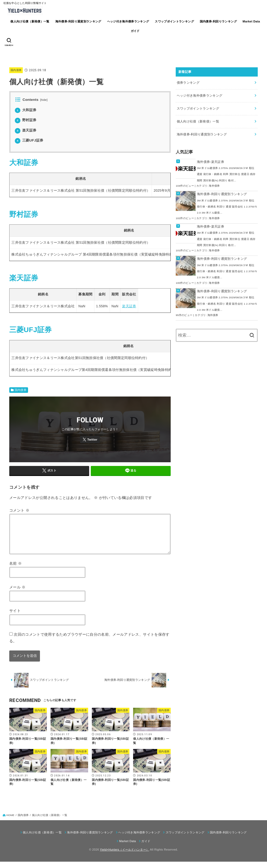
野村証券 (26, 120)
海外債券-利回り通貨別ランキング (78, 21)
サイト (15, 617)
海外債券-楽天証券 (211, 162)
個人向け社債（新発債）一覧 (30, 21)
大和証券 (26, 110)
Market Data (251, 21)
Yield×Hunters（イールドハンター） (124, 856)
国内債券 (16, 70)
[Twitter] (90, 440)
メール (17, 593)
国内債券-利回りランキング (218, 21)
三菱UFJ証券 (29, 140)
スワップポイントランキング (174, 21)
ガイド (135, 31)
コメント (19, 510)
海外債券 (214, 186)
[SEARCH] (9, 42)
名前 (15, 570)
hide (44, 100)
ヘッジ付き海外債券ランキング (128, 21)
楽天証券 (26, 130)
